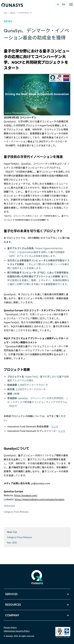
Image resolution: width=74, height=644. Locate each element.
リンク (55, 426)
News (13, 13)
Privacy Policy (10, 627)
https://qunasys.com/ (26, 495)
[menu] (71, 4)
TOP (6, 13)
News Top (12, 532)
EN (64, 4)
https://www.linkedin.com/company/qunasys (39, 499)
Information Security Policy (17, 631)
